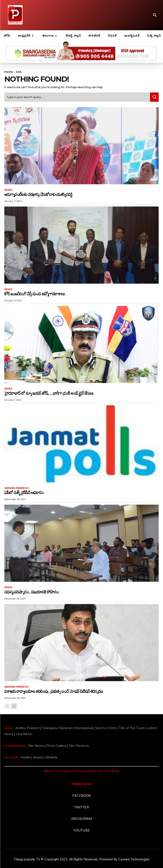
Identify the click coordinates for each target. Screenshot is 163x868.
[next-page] (14, 706)
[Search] (154, 97)
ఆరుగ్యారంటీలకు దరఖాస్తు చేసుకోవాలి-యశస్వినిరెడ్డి (38, 194)
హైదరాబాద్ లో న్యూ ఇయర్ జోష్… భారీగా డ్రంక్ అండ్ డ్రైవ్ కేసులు (49, 393)
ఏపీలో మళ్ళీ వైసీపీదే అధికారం (24, 492)
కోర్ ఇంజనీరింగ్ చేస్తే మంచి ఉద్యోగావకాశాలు (35, 294)
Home (9, 72)
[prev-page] (7, 706)
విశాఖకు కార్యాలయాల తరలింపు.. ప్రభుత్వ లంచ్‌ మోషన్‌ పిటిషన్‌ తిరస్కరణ (53, 691)
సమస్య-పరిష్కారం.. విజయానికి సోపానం (31, 592)
